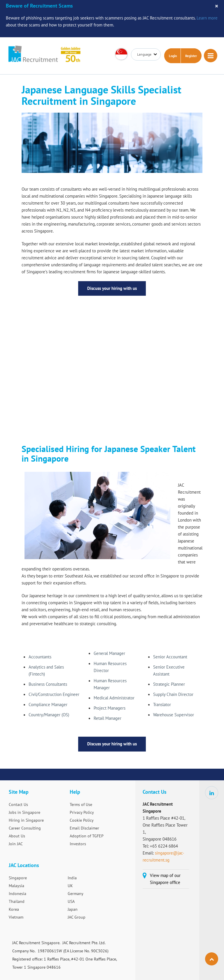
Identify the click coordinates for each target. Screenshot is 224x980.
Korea (14, 909)
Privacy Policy (82, 812)
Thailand (17, 901)
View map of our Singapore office (165, 879)
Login (173, 56)
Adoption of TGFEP (87, 836)
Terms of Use (81, 804)
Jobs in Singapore (24, 812)
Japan (73, 909)
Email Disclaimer (84, 828)
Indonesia (17, 894)
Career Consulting (25, 828)
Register (191, 56)
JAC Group (77, 917)
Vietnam (16, 917)
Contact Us (18, 804)
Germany (76, 894)
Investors (78, 844)
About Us (17, 836)
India (72, 878)
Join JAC (16, 844)
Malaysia (16, 886)
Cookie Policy (82, 820)
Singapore (18, 878)
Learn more (207, 18)
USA (71, 901)
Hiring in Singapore (26, 820)
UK (70, 886)
